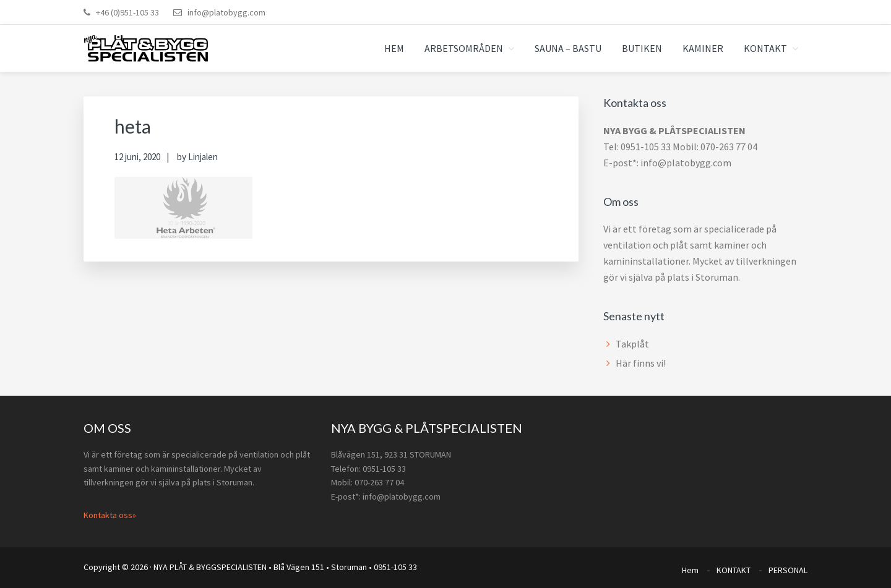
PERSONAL (788, 568)
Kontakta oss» (110, 515)
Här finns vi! (641, 363)
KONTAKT (734, 568)
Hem (690, 568)
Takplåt (632, 344)
